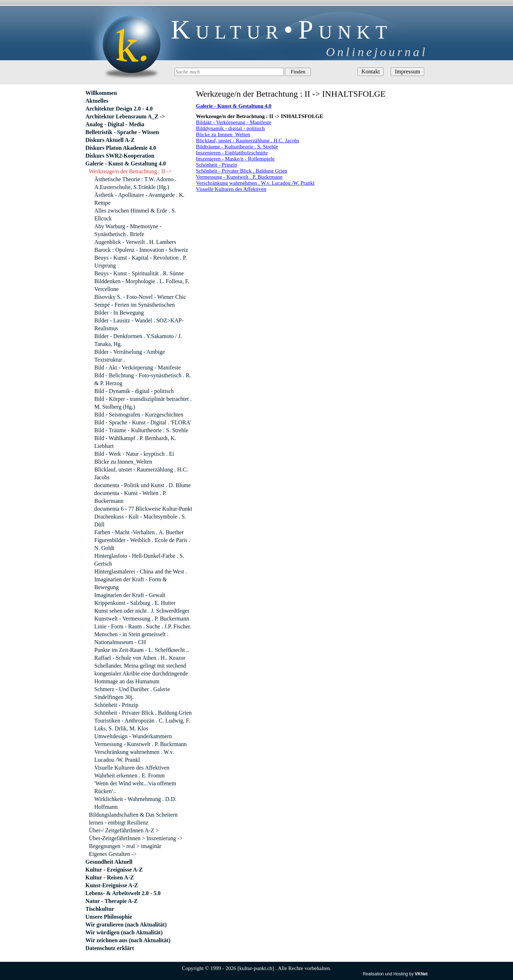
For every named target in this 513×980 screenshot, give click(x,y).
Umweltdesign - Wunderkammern (133, 736)
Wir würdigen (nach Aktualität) (124, 932)
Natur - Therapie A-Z (112, 901)
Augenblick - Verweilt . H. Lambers (135, 242)
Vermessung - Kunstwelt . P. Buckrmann (239, 177)
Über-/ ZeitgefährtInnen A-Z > (124, 830)
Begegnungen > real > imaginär (125, 846)
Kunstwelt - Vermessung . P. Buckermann (142, 619)
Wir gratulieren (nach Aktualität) (126, 925)
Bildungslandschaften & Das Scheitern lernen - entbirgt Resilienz (133, 819)
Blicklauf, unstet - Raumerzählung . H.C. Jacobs (248, 141)
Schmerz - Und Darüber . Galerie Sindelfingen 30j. (132, 693)
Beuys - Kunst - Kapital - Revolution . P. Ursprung (141, 262)
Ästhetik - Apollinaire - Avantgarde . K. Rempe (140, 199)
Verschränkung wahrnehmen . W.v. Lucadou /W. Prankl (255, 183)
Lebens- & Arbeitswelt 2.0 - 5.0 (123, 893)
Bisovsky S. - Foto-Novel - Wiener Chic (140, 297)
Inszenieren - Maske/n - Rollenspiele (235, 159)
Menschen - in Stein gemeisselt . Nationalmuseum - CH (132, 638)
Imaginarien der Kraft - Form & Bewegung (131, 583)
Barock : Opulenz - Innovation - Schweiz (141, 250)
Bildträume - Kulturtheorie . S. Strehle (237, 147)
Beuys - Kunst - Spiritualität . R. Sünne (139, 273)
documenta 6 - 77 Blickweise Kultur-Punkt (143, 509)
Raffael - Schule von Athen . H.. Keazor (140, 658)
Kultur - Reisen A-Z (110, 877)
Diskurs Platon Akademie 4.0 (121, 148)
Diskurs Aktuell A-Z (110, 140)
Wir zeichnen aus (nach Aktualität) (128, 940)
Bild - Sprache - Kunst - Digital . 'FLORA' (143, 422)
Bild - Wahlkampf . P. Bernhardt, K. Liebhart (135, 442)
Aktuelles (97, 101)
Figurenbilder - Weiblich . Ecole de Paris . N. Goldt (142, 544)
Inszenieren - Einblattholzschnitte (232, 153)
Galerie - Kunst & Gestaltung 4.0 (126, 164)
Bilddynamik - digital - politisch (230, 128)
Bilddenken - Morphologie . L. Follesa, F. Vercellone (142, 285)
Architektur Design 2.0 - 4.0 (119, 109)
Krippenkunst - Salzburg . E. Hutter (135, 603)
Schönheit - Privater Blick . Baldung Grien (242, 171)
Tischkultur (100, 909)
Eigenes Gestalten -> (113, 854)
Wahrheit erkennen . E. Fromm (130, 775)
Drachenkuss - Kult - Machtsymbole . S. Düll (140, 520)
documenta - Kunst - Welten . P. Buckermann (131, 497)
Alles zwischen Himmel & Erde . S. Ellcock (135, 215)
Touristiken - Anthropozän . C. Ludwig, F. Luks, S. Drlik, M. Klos (142, 724)
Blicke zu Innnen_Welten (223, 134)
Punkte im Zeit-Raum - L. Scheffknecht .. (142, 650)
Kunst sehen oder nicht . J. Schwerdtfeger (142, 611)
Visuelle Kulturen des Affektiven (231, 189)
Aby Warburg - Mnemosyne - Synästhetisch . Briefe (128, 230)
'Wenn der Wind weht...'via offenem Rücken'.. (135, 787)
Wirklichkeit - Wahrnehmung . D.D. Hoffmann (135, 803)
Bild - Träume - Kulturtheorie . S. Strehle (142, 430)
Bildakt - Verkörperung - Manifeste (234, 122)
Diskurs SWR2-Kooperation (120, 156)
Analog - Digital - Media (115, 124)
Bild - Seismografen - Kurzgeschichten (139, 415)
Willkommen (101, 93)
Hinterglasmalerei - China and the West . (141, 571)
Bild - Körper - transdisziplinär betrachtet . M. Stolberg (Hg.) (143, 403)
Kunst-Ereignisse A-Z (112, 885)
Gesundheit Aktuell (109, 862)
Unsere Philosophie (109, 917)
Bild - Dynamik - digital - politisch (134, 391)
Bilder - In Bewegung (119, 313)
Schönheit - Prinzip (217, 165)
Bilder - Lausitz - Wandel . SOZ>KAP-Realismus (139, 324)
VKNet (421, 974)
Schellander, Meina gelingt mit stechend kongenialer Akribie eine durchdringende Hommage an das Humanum (141, 673)
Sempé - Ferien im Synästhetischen (135, 305)
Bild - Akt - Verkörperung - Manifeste (138, 367)
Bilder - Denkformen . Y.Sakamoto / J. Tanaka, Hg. (138, 340)
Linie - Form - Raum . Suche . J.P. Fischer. (143, 626)
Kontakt (371, 72)
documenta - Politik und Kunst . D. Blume (143, 485)
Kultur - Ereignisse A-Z (114, 870)
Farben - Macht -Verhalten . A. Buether (139, 532)
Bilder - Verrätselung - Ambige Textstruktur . (130, 356)
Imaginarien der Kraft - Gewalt (130, 595)
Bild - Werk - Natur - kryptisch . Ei (134, 454)
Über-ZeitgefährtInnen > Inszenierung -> (136, 838)
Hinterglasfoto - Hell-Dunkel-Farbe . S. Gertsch (139, 560)
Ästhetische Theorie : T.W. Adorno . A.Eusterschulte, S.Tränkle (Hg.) (135, 183)
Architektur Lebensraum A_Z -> (125, 116)
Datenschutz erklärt (110, 948)
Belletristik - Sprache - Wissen (122, 132)
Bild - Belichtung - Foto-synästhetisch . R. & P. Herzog (143, 379)
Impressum (407, 72)
